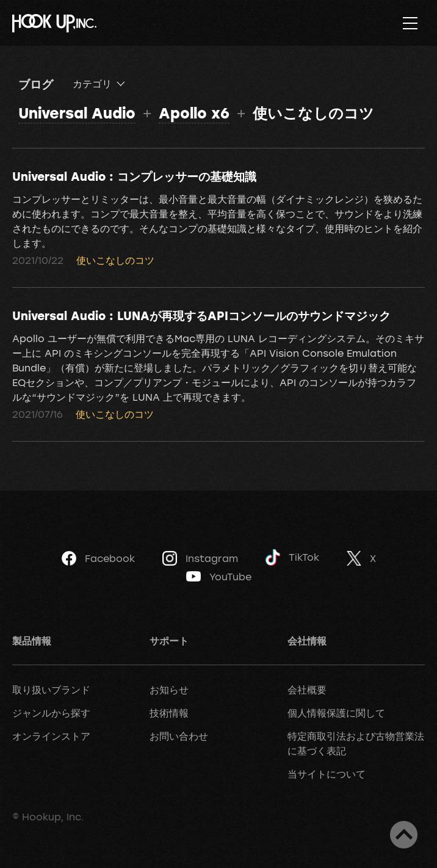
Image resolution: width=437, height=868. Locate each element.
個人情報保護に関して (336, 713)
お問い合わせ (179, 736)
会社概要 (307, 690)
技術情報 (169, 713)
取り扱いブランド (51, 690)
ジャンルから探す (51, 713)
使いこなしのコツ (115, 260)
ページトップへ (404, 835)
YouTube (219, 577)
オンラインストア (51, 736)
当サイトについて (327, 774)
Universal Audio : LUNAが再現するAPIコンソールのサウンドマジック (201, 315)
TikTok (292, 557)
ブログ (36, 84)
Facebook (98, 558)
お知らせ (169, 690)
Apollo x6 (194, 113)
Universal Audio (77, 113)
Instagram (200, 558)
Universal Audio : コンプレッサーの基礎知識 (134, 176)
